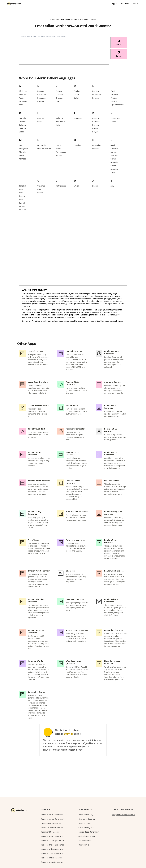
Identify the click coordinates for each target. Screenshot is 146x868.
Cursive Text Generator (51, 823)
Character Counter (87, 819)
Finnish (114, 98)
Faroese (114, 95)
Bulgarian (41, 98)
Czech (58, 101)
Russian (96, 149)
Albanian (23, 95)
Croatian (59, 98)
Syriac (113, 172)
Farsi (113, 91)
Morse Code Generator (89, 832)
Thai (21, 200)
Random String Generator (52, 849)
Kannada (96, 122)
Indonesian (60, 122)
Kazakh (95, 118)
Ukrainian (41, 186)
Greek (22, 132)
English (95, 91)
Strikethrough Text (87, 836)
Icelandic (59, 118)
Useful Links (84, 845)
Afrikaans (23, 91)
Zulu (112, 186)
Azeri (21, 105)
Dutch (77, 98)
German (22, 122)
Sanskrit (114, 149)
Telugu (22, 196)
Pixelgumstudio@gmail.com (123, 815)
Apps (114, 4)
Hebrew (41, 118)
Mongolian (24, 149)
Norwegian (42, 145)
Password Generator (50, 832)
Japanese (78, 118)
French (114, 101)
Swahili (113, 166)
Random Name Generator (52, 862)
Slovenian (115, 162)
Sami (113, 145)
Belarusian (42, 95)
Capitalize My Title (86, 828)
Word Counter (85, 823)
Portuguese (61, 152)
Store (135, 4)
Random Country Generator (53, 841)
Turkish (22, 203)
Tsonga (22, 206)
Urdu (39, 189)
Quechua (78, 145)
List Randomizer (85, 841)
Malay (22, 155)
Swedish (114, 169)
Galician (22, 125)
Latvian (114, 122)
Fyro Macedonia (118, 105)
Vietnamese (61, 186)
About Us (125, 4)
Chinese (59, 95)
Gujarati (22, 128)
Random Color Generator (52, 854)
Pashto (59, 145)
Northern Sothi (44, 149)
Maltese (23, 159)
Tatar (21, 189)
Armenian (23, 101)
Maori (22, 145)
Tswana (22, 210)
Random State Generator (52, 836)
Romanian (97, 145)
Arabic (22, 98)
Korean (95, 125)
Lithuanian (115, 118)
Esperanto (97, 95)
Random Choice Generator (53, 845)
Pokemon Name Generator (53, 828)
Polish (58, 149)
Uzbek (40, 193)
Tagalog (22, 186)
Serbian (114, 152)
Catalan (59, 91)
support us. (84, 747)
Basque (40, 91)
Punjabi (59, 155)
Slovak (113, 159)
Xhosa (95, 186)
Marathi (22, 152)
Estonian (96, 98)
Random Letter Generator (52, 819)
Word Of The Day (86, 815)
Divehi (76, 95)
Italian (58, 125)
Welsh (77, 186)
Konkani (96, 128)
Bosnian (41, 101)
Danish (77, 91)
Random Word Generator (52, 815)
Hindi (39, 122)
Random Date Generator (52, 858)
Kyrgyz (95, 132)
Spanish (114, 155)
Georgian (23, 118)
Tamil (21, 193)
